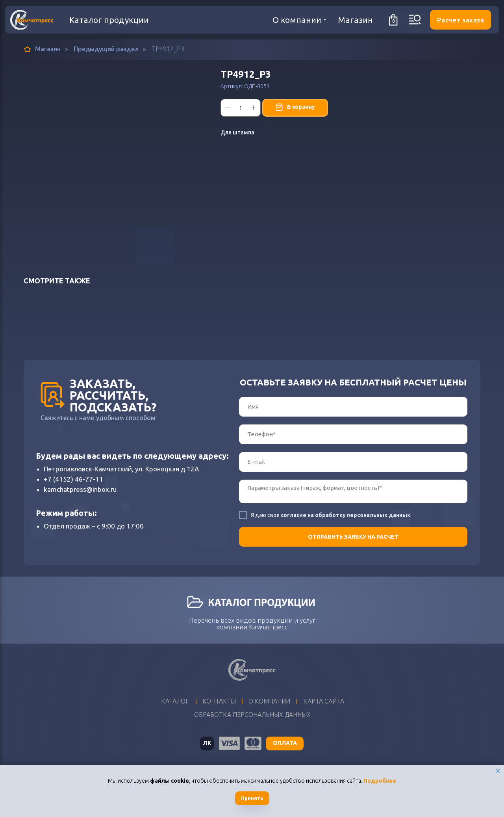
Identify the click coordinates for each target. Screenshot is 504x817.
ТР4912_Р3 (168, 49)
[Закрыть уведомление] (498, 771)
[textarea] (353, 491)
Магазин (42, 49)
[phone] (353, 434)
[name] (353, 407)
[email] (353, 462)
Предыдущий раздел (106, 49)
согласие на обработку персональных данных (346, 515)
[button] (460, 20)
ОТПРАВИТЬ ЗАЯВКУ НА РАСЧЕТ (353, 537)
